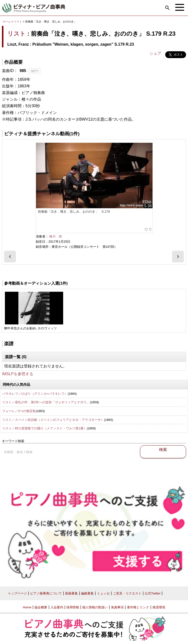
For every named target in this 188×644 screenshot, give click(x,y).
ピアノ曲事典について (46, 593)
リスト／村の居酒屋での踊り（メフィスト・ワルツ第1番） (44, 428)
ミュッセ (103, 593)
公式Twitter (153, 593)
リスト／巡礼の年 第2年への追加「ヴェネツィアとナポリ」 (46, 402)
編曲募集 (87, 593)
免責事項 (117, 607)
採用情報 (73, 607)
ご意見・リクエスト (127, 593)
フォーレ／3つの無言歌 (19, 411)
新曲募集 (71, 593)
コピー (34, 71)
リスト (18, 21)
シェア (155, 53)
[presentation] (10, 257)
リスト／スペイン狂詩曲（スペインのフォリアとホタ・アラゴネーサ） (53, 420)
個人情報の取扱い (95, 607)
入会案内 (57, 607)
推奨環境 (159, 607)
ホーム (7, 21)
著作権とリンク (138, 607)
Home (27, 607)
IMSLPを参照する (18, 374)
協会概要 (41, 607)
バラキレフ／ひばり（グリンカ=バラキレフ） (35, 394)
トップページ (17, 593)
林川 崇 (56, 236)
